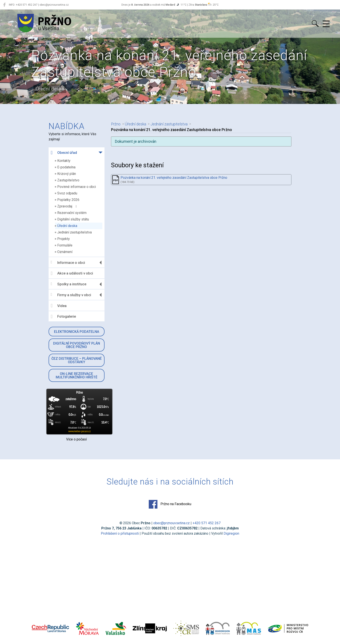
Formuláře (65, 245)
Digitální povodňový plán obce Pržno (77, 345)
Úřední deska (67, 226)
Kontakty (64, 161)
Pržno (116, 124)
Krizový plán (67, 174)
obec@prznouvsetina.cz (172, 523)
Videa (59, 306)
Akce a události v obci (72, 273)
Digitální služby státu (73, 219)
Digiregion (231, 533)
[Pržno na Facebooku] (4, 5)
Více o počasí (76, 439)
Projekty (64, 239)
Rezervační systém (72, 213)
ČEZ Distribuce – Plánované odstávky (77, 360)
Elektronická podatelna (77, 332)
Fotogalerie (63, 317)
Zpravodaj (67, 206)
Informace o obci (68, 262)
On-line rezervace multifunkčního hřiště (77, 375)
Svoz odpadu (67, 193)
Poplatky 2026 (68, 200)
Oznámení (65, 252)
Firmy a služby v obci (71, 295)
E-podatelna (66, 167)
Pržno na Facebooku (170, 504)
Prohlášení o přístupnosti (120, 533)
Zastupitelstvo (68, 180)
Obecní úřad (64, 153)
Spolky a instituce (69, 284)
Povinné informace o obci (77, 187)
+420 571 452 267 (207, 523)
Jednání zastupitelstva (74, 232)
